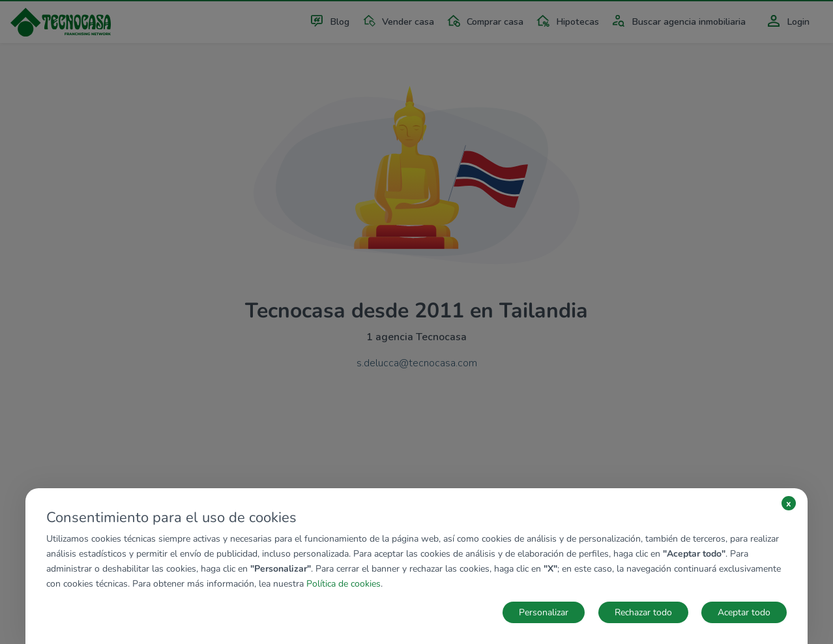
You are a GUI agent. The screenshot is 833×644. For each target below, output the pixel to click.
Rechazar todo (643, 612)
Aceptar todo (744, 612)
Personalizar (544, 612)
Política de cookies (343, 584)
